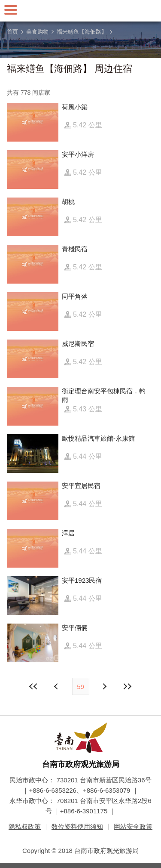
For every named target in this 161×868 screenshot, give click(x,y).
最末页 (128, 686)
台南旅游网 (81, 11)
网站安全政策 (133, 826)
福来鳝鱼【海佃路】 (82, 32)
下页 (57, 686)
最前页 (33, 686)
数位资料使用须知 (77, 826)
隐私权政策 (25, 826)
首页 (12, 32)
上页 (104, 686)
